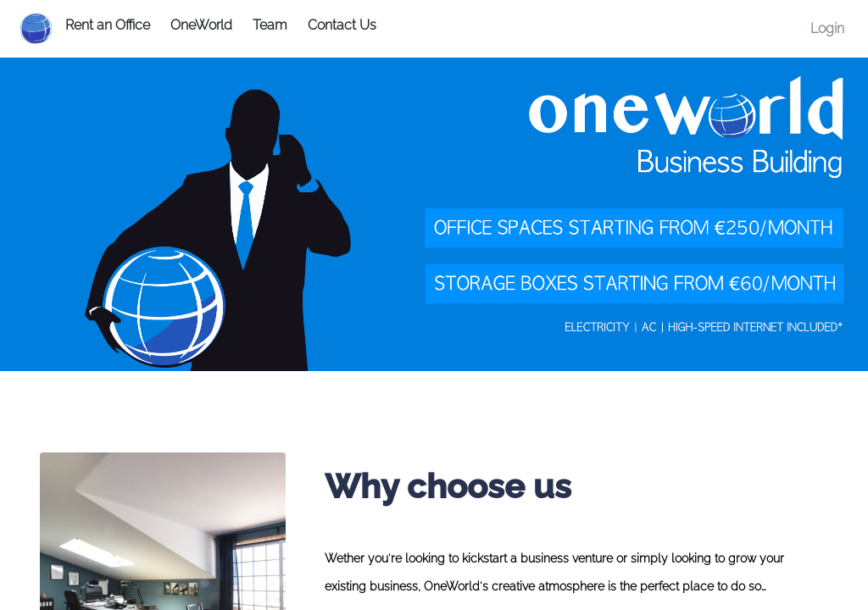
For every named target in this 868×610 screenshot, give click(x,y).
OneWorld (201, 25)
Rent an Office (108, 25)
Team (270, 25)
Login (827, 28)
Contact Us (342, 25)
